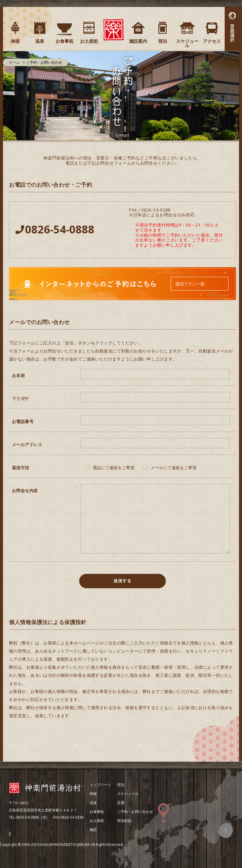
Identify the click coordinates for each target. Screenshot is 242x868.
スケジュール (128, 794)
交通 (121, 803)
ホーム (14, 62)
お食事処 (97, 812)
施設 (93, 830)
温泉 (93, 803)
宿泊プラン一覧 (190, 284)
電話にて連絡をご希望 (114, 468)
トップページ (100, 785)
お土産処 (97, 821)
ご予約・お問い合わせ (135, 812)
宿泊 (121, 785)
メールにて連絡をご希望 (174, 468)
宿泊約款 (124, 821)
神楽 (93, 794)
